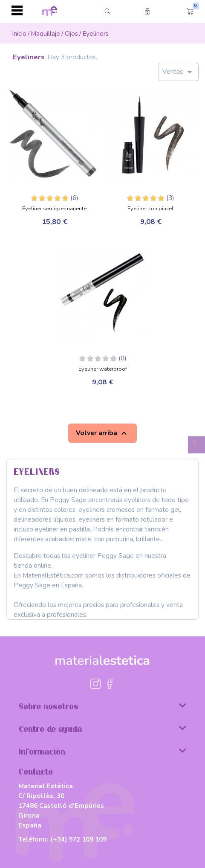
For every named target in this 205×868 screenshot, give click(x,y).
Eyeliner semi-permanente (54, 209)
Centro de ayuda (102, 729)
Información (102, 751)
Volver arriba (102, 433)
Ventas (179, 72)
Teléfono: (62, 839)
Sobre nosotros (102, 706)
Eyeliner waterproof (103, 369)
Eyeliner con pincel (150, 209)
